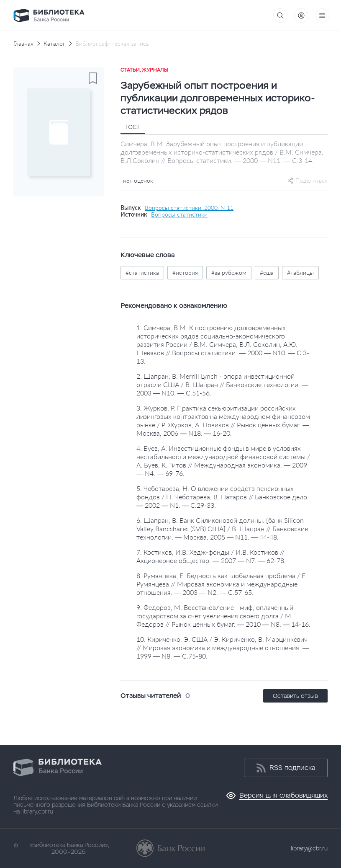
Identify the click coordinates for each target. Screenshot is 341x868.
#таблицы (300, 273)
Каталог (54, 44)
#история (185, 273)
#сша (267, 273)
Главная (23, 44)
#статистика (142, 273)
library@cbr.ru (309, 848)
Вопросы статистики (179, 214)
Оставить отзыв (295, 696)
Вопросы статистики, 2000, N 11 (189, 208)
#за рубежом (229, 273)
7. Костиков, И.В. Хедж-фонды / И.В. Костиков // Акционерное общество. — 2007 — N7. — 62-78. (211, 556)
